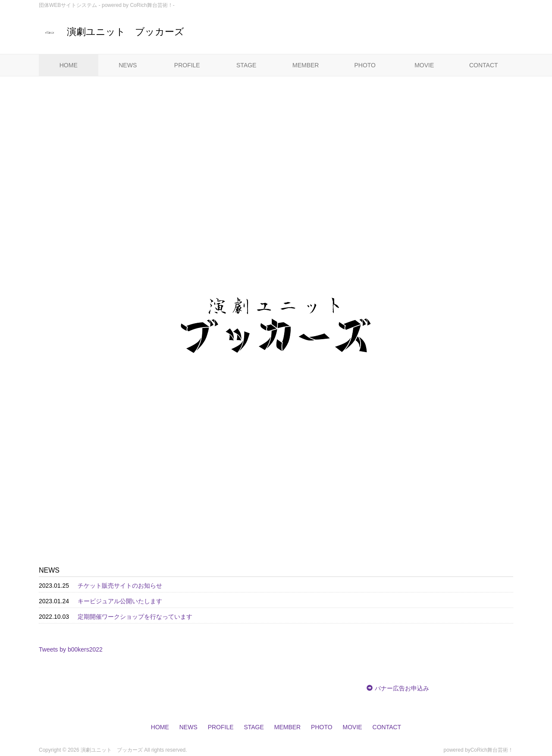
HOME (69, 65)
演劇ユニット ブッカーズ (111, 32)
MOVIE (424, 65)
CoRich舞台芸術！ (492, 750)
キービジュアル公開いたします (120, 601)
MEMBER (306, 65)
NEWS (128, 65)
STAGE (246, 65)
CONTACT (484, 65)
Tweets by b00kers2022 (71, 649)
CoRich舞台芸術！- (152, 5)
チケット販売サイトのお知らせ (120, 586)
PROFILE (187, 65)
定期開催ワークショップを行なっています (135, 617)
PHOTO (365, 65)
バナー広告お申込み (402, 688)
